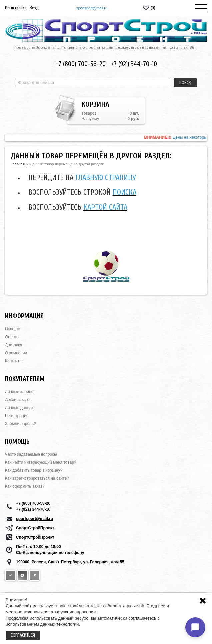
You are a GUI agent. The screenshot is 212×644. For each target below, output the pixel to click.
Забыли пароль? (20, 424)
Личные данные (20, 408)
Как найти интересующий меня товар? (41, 462)
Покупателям (25, 379)
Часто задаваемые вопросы (31, 454)
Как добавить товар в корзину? (34, 470)
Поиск (185, 83)
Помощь (17, 441)
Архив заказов (18, 400)
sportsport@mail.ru (92, 8)
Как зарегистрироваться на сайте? (37, 478)
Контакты (14, 361)
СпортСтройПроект (35, 528)
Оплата (12, 337)
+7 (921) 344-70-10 (134, 64)
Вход (34, 8)
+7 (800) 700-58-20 (80, 64)
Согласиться (23, 635)
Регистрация (16, 8)
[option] (106, 138)
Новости (13, 329)
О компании (16, 353)
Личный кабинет (20, 392)
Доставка (14, 345)
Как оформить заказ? (25, 486)
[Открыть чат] (195, 627)
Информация (24, 316)
